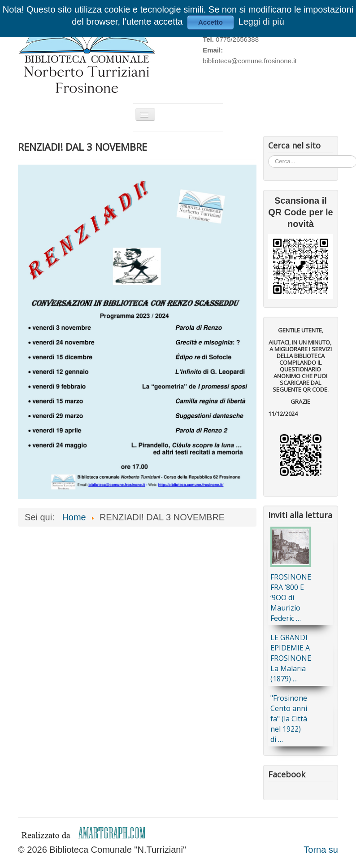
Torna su (321, 850)
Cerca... (268, 155)
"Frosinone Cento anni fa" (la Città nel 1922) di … (289, 719)
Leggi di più (261, 22)
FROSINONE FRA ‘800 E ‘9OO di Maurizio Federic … (291, 598)
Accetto (211, 22)
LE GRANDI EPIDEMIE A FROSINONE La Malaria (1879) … (291, 658)
